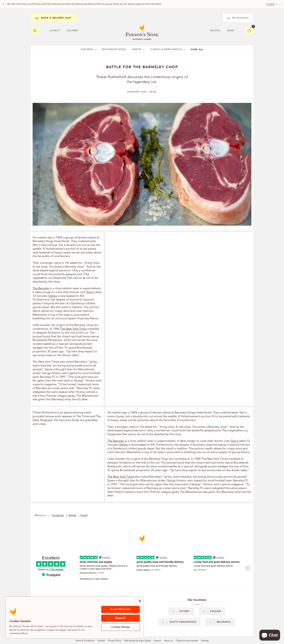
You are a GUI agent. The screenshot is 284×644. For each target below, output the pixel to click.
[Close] (140, 601)
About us (168, 641)
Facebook (58, 516)
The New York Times (73, 329)
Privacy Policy (115, 641)
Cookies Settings (120, 627)
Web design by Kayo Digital (137, 641)
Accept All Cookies (120, 609)
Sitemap (205, 641)
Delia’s (53, 296)
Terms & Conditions (85, 641)
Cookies (101, 641)
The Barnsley (41, 289)
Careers (157, 641)
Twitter (72, 516)
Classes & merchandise (187, 641)
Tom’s (90, 292)
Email (84, 516)
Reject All (120, 618)
